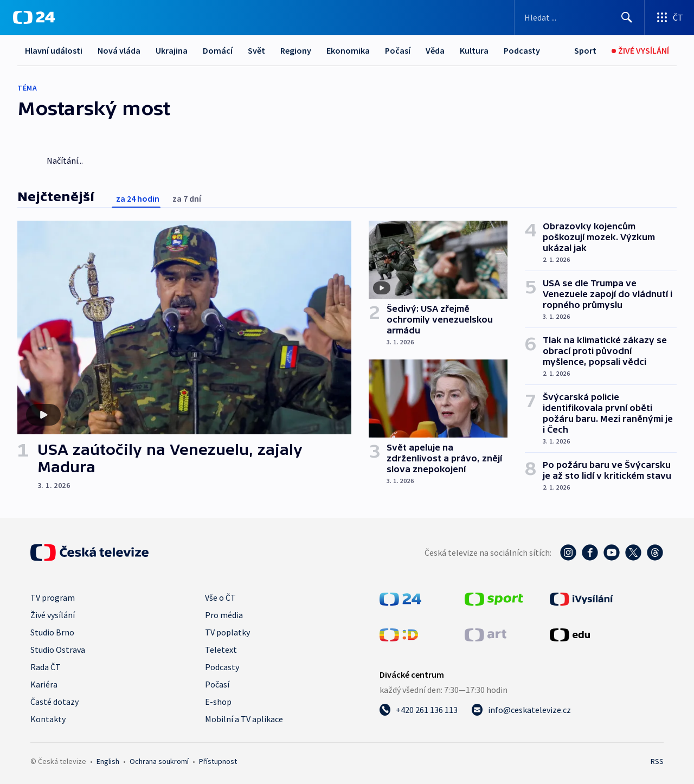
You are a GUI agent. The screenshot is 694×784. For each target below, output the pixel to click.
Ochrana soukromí (159, 761)
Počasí (398, 50)
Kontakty (48, 719)
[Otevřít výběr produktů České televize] (669, 17)
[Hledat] (627, 17)
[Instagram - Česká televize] (568, 552)
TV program (53, 597)
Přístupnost (218, 761)
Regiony (296, 50)
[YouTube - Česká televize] (612, 552)
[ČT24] (34, 17)
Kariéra (44, 684)
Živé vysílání (53, 615)
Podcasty (522, 50)
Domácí (218, 50)
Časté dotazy (54, 702)
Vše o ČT (220, 597)
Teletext (221, 650)
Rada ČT (46, 667)
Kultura (474, 50)
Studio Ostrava (58, 650)
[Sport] (585, 51)
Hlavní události (54, 50)
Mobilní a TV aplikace (244, 719)
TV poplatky (227, 632)
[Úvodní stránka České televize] (89, 552)
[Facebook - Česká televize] (590, 552)
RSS (657, 761)
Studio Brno (52, 632)
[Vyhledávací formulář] (579, 17)
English (108, 761)
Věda (435, 50)
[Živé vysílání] (640, 51)
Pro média (224, 615)
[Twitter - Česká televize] (633, 552)
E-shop (218, 702)
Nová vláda (119, 50)
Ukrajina (172, 50)
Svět (256, 50)
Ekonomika (348, 50)
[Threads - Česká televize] (655, 552)
